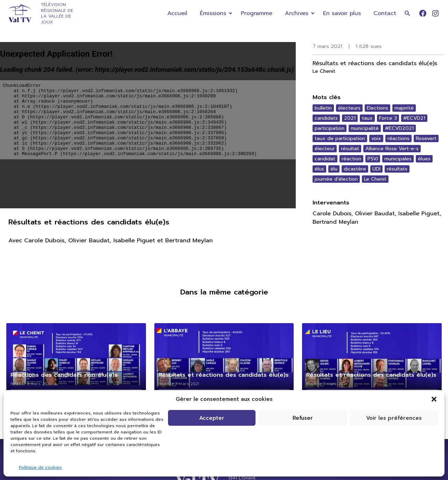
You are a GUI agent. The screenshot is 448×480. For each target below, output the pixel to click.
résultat (350, 149)
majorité (404, 108)
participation (330, 128)
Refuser (303, 418)
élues (424, 159)
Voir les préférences (394, 418)
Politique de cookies (40, 467)
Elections (377, 108)
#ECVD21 (414, 118)
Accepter (212, 418)
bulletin (323, 108)
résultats (397, 169)
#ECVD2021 (399, 128)
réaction (351, 159)
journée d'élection (336, 179)
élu (334, 169)
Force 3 (388, 118)
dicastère (355, 169)
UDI (376, 169)
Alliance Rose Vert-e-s (392, 149)
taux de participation (340, 138)
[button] (434, 399)
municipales (398, 159)
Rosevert (426, 138)
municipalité (365, 128)
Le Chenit (375, 179)
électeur (325, 149)
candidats (326, 118)
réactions (398, 138)
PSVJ (373, 159)
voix (376, 138)
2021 (350, 118)
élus (319, 169)
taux (367, 118)
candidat (325, 159)
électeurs (349, 108)
